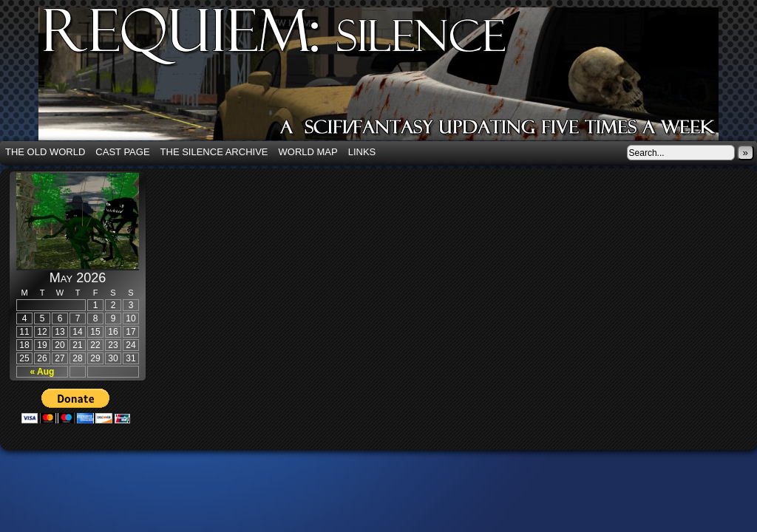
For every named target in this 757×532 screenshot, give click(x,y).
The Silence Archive (214, 152)
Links (362, 152)
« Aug (43, 372)
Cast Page (122, 152)
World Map (308, 152)
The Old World (45, 152)
